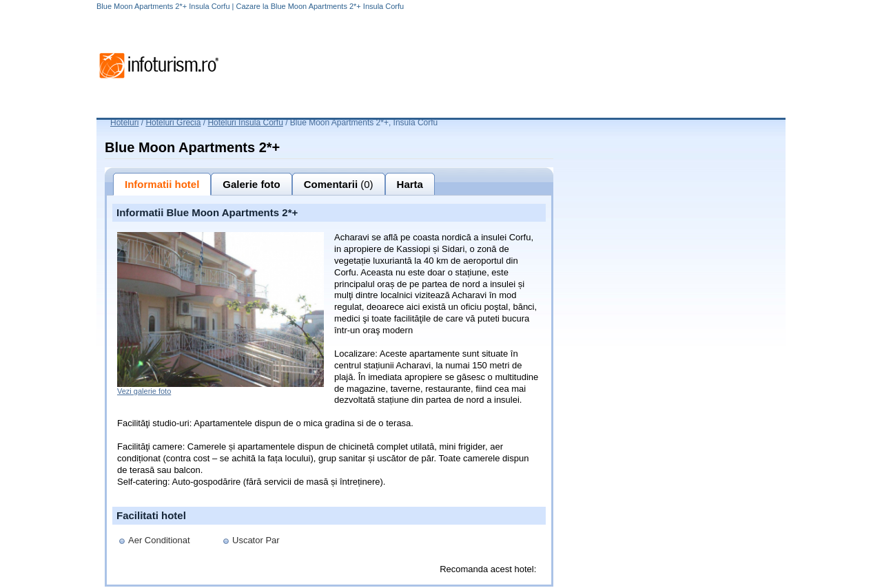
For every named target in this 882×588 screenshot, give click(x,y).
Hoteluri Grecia (173, 123)
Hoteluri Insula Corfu (245, 123)
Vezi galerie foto (144, 391)
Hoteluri (124, 123)
